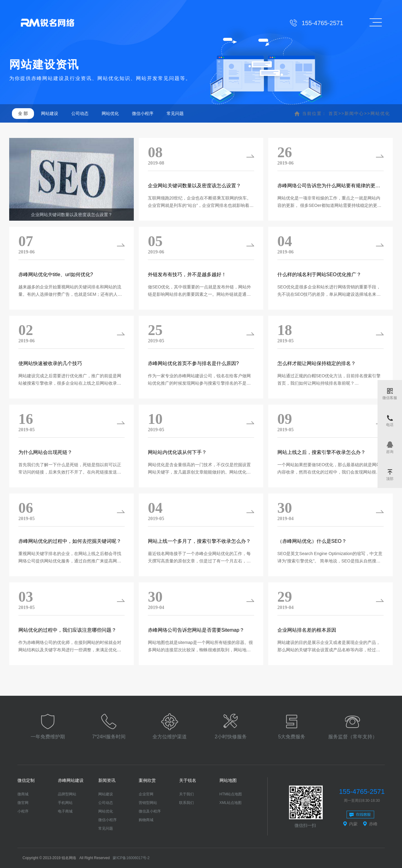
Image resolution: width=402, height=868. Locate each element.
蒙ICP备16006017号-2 (131, 858)
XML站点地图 (231, 803)
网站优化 (110, 113)
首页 (333, 113)
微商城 (23, 794)
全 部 (23, 113)
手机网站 (65, 803)
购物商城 (146, 820)
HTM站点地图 (231, 794)
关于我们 (186, 794)
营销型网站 (148, 803)
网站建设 (50, 113)
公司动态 (80, 113)
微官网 (23, 803)
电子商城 (65, 811)
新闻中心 (354, 113)
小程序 (23, 811)
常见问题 (175, 113)
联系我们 (186, 803)
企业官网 (146, 794)
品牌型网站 (67, 794)
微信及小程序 (150, 811)
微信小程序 (143, 113)
